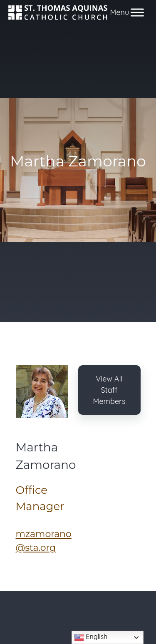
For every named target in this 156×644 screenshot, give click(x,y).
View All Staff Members (109, 390)
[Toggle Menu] (137, 12)
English (91, 637)
